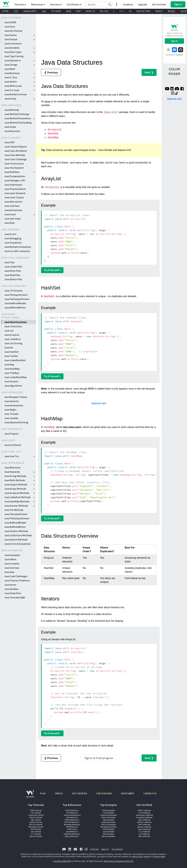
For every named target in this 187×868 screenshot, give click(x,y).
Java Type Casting (14, 56)
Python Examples (109, 822)
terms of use (137, 857)
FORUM (94, 849)
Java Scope (10, 127)
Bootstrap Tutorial (36, 827)
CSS (16, 11)
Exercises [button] (56, 4)
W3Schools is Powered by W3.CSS (119, 861)
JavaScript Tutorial (36, 815)
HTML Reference (72, 810)
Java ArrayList (12, 335)
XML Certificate (144, 836)
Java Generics (12, 401)
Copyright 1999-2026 (62, 861)
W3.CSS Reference (72, 822)
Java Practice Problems (17, 580)
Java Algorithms (13, 386)
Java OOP (9, 142)
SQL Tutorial (36, 820)
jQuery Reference (72, 836)
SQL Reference (72, 817)
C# (130, 11)
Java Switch (11, 82)
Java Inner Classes (14, 197)
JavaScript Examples (108, 815)
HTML (6, 11)
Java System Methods (16, 539)
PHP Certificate (144, 824)
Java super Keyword (15, 193)
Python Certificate (144, 822)
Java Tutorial (36, 832)
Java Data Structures (15, 322)
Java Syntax (11, 35)
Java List (9, 331)
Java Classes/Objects (16, 147)
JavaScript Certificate (144, 815)
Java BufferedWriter (15, 307)
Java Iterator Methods (16, 531)
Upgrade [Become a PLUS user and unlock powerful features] (142, 4)
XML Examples (108, 834)
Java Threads (11, 414)
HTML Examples (109, 810)
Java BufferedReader (15, 303)
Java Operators (12, 60)
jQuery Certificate (144, 827)
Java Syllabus (11, 589)
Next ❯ (149, 72)
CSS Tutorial (36, 813)
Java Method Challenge (17, 114)
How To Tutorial (36, 817)
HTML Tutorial (36, 810)
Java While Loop (13, 86)
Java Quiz (9, 572)
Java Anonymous (13, 210)
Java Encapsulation (15, 176)
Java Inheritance (13, 185)
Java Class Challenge (15, 159)
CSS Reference (72, 813)
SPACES (59, 793)
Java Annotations (14, 405)
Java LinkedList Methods (17, 497)
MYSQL (172, 11)
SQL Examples (108, 820)
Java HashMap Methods (17, 501)
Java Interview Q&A (15, 597)
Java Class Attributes (16, 151)
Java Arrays (10, 99)
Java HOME (10, 22)
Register (179, 55)
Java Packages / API (15, 180)
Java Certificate (13, 445)
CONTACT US (150, 793)
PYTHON (56, 11)
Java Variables (12, 48)
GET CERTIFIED (80, 793)
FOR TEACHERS (104, 793)
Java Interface (12, 206)
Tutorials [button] (20, 4)
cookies (147, 857)
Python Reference (72, 820)
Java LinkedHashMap (15, 377)
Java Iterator (11, 381)
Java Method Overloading (18, 123)
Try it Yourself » (52, 270)
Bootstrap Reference (72, 824)
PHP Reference (72, 827)
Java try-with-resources (17, 251)
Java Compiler (12, 564)
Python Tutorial (36, 822)
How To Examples (108, 817)
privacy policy (159, 857)
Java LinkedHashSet (15, 360)
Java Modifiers (12, 172)
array (48, 101)
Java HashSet (11, 352)
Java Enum (10, 214)
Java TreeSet (11, 356)
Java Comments (13, 43)
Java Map (9, 364)
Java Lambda (11, 418)
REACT (159, 11)
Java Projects (11, 434)
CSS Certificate (144, 813)
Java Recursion (12, 131)
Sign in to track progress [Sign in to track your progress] (99, 758)
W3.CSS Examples (109, 824)
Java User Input (13, 219)
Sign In (174, 41)
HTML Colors (72, 829)
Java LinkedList (12, 339)
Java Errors (10, 234)
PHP (78, 11)
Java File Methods (14, 510)
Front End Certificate (144, 817)
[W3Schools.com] (30, 795)
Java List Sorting (13, 343)
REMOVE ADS (99, 403)
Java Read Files (12, 275)
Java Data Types (13, 52)
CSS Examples (108, 813)
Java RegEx (10, 410)
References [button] (38, 4)
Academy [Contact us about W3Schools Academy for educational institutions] (128, 4)
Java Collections (13, 326)
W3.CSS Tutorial (36, 824)
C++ (122, 11)
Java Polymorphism (15, 189)
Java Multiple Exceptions (18, 247)
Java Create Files (13, 267)
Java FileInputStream (16, 295)
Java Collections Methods (18, 535)
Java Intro (10, 27)
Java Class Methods (15, 155)
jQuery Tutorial (36, 836)
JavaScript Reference (72, 815)
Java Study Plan (13, 593)
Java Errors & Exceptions (17, 544)
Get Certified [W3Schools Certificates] (159, 4)
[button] (110, 4)
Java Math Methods (15, 480)
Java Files (9, 262)
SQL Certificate (144, 820)
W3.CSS (104, 11)
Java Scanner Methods (16, 506)
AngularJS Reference (72, 834)
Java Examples (12, 555)
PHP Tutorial (36, 829)
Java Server (10, 585)
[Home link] (6, 4)
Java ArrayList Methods (17, 493)
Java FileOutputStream (17, 299)
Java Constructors (14, 163)
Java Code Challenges (16, 576)
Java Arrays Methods (15, 489)
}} (86, 238)
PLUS (43, 793)
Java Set (9, 347)
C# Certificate (144, 834)
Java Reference (12, 467)
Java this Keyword (14, 168)
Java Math (10, 69)
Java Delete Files (13, 279)
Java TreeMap (12, 373)
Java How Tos (12, 456)
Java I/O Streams (13, 291)
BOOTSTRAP (144, 11)
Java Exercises (12, 568)
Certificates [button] (74, 4)
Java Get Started (13, 31)
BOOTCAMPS (128, 793)
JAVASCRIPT (30, 11)
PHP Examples (109, 829)
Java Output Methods (16, 484)
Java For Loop (12, 90)
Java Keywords (12, 472)
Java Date (9, 223)
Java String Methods (15, 476)
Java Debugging (13, 238)
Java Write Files (13, 271)
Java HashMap (12, 369)
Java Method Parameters (18, 118)
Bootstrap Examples (108, 827)
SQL (44, 11)
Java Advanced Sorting (16, 422)
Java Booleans (12, 73)
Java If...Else (11, 77)
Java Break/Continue (15, 94)
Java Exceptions (13, 243)
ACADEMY (117, 849)
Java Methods (12, 110)
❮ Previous (51, 72)
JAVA (68, 11)
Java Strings (11, 65)
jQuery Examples (109, 836)
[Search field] (99, 4)
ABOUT (105, 849)
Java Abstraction (13, 202)
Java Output (11, 39)
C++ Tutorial (36, 834)
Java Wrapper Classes (16, 397)
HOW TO (90, 11)
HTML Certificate (144, 810)
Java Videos (10, 559)
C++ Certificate (144, 832)
